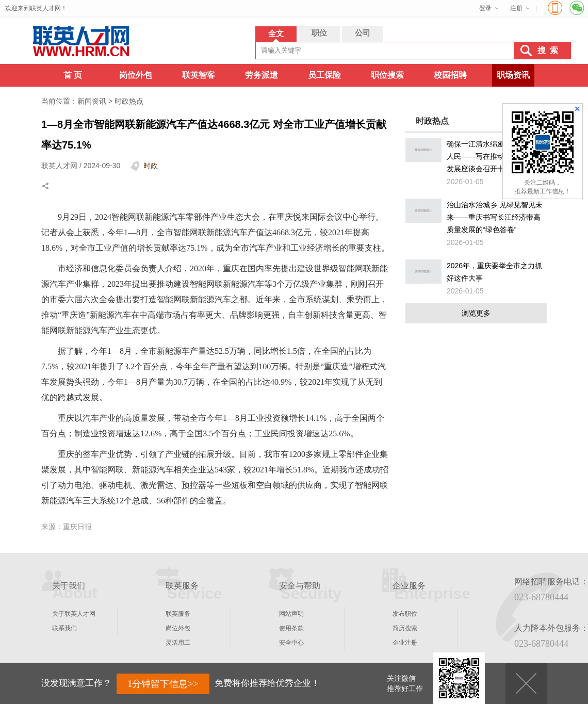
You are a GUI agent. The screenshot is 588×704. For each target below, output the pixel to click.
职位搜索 (387, 75)
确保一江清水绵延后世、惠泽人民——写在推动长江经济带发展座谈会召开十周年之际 (494, 156)
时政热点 (129, 101)
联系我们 (64, 628)
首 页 (73, 75)
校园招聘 (450, 75)
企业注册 (405, 643)
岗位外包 (136, 75)
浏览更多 (476, 313)
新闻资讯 (92, 101)
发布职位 (405, 614)
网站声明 (291, 614)
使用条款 (291, 628)
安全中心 (291, 643)
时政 (151, 166)
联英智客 (199, 75)
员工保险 (324, 75)
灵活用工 (178, 643)
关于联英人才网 (74, 614)
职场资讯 (513, 75)
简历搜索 (405, 628)
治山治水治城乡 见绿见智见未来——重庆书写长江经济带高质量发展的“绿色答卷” (495, 217)
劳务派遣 (262, 75)
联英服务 (178, 614)
